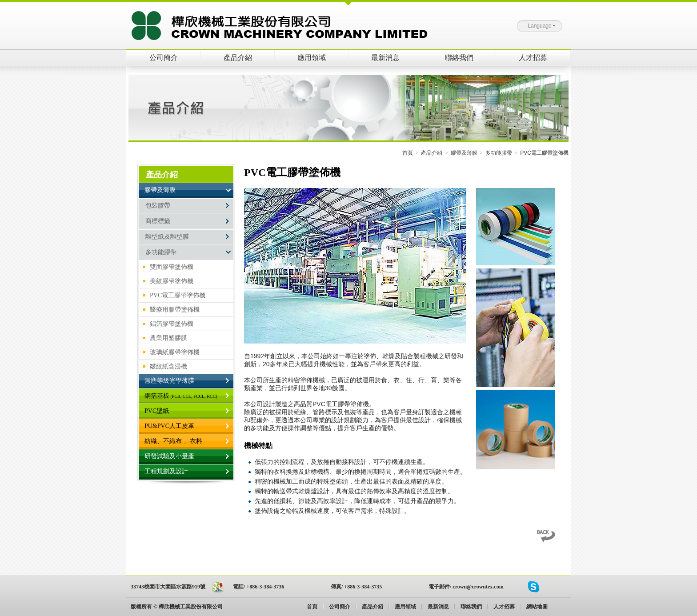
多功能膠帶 (499, 153)
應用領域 (312, 58)
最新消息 (385, 58)
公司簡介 (164, 58)
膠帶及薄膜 (464, 153)
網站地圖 (537, 607)
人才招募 (533, 58)
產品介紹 (238, 58)
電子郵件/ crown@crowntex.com (466, 587)
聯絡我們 (459, 58)
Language (541, 26)
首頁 (408, 153)
